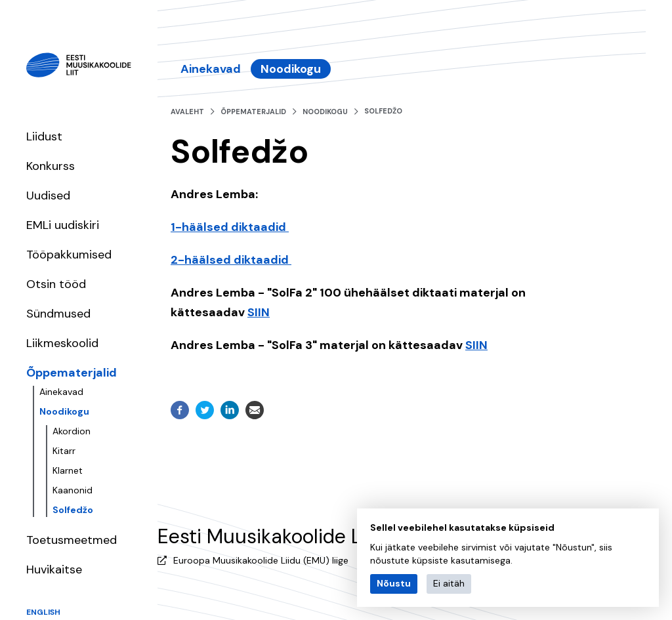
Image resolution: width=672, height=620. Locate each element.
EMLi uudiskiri (63, 225)
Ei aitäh (449, 583)
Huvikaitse (54, 569)
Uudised (48, 196)
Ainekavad (61, 392)
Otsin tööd (56, 284)
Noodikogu (64, 411)
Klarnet (68, 470)
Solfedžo (73, 510)
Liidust (44, 136)
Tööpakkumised (69, 255)
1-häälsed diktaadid (230, 227)
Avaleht (187, 112)
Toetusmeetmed (72, 540)
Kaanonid (73, 490)
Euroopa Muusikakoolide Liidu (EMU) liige (261, 560)
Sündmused (58, 314)
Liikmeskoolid (62, 343)
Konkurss (51, 166)
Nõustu (394, 583)
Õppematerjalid (72, 373)
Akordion (72, 431)
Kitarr (64, 451)
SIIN (259, 312)
